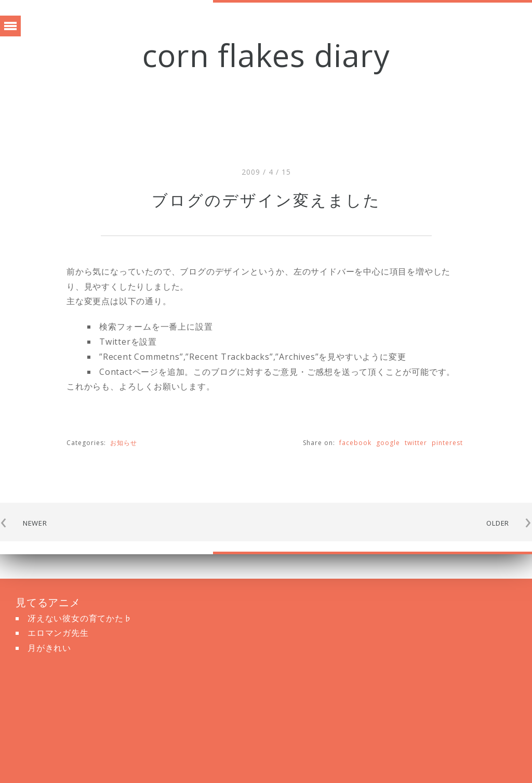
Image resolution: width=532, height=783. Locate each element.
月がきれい (49, 648)
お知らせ (124, 443)
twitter (416, 443)
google (388, 443)
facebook (355, 443)
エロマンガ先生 (58, 633)
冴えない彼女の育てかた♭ (80, 618)
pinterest (447, 443)
